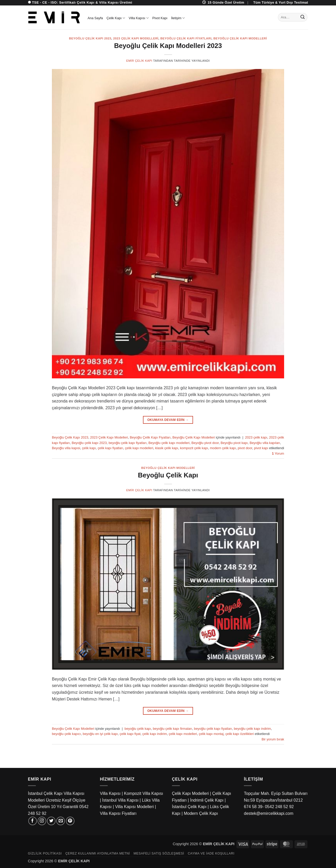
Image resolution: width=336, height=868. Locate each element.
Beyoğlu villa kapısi (66, 448)
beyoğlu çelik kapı (138, 729)
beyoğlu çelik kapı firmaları (173, 729)
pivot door (245, 448)
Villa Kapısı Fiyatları (118, 813)
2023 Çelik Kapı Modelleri (136, 38)
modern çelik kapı (223, 448)
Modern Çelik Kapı (201, 813)
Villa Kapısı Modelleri (134, 807)
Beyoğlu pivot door (205, 443)
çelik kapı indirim (155, 734)
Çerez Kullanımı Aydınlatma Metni (98, 853)
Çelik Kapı (116, 18)
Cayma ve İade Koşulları (211, 853)
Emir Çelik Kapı (139, 61)
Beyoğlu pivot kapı (234, 443)
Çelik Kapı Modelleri (190, 793)
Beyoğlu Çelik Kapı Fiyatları (186, 38)
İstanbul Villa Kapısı (120, 800)
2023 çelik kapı (256, 437)
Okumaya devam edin (168, 420)
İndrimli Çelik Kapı (207, 800)
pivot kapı (261, 448)
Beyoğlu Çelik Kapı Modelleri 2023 (168, 46)
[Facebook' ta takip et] (33, 821)
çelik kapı (89, 448)
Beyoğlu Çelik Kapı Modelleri (240, 38)
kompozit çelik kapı (194, 448)
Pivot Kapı (160, 18)
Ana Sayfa (95, 18)
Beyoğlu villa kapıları (265, 443)
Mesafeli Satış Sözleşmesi (159, 853)
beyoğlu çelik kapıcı (66, 734)
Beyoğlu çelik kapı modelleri (169, 443)
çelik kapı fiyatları (110, 448)
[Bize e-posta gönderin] (61, 821)
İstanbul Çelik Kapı (189, 807)
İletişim (178, 18)
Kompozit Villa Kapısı (144, 793)
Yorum (278, 453)
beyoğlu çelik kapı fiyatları (128, 443)
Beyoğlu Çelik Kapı (168, 475)
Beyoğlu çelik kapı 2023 (89, 443)
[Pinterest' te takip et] (70, 821)
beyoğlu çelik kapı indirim (252, 729)
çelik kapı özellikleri (240, 734)
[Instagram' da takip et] (42, 821)
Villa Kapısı (139, 18)
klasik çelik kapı (167, 448)
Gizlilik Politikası (45, 853)
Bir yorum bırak (273, 739)
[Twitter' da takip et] (51, 821)
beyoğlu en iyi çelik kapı (100, 734)
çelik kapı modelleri (139, 448)
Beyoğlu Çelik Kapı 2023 (90, 38)
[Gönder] (303, 17)
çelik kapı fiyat (130, 734)
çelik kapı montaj (211, 734)
